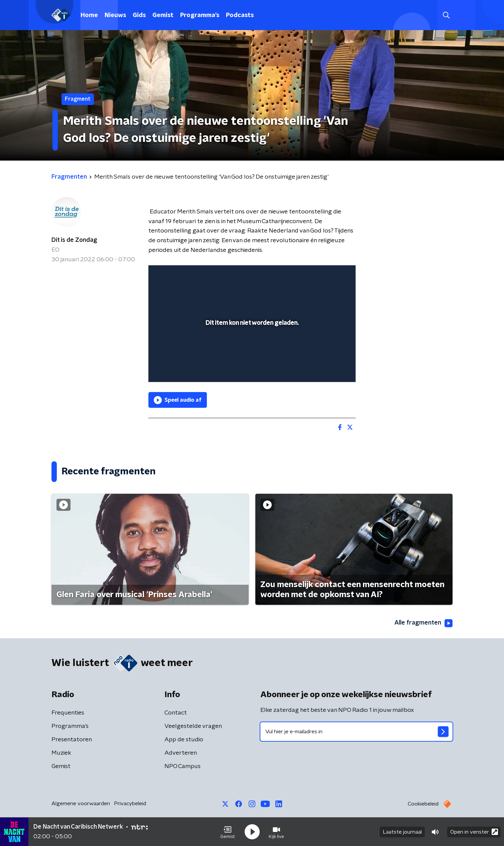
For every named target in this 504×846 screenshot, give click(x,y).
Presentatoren (72, 740)
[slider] (251, 349)
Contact (176, 713)
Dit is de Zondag (74, 240)
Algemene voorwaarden (81, 804)
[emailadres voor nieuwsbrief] (356, 732)
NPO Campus (182, 766)
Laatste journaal (402, 832)
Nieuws (115, 15)
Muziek (61, 753)
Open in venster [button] (474, 832)
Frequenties (68, 713)
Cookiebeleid (423, 804)
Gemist (163, 15)
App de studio (184, 740)
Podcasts (240, 15)
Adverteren (181, 753)
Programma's (200, 15)
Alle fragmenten (423, 623)
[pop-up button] (326, 367)
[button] (228, 832)
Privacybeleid (130, 804)
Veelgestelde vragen (193, 726)
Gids (139, 15)
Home (89, 15)
